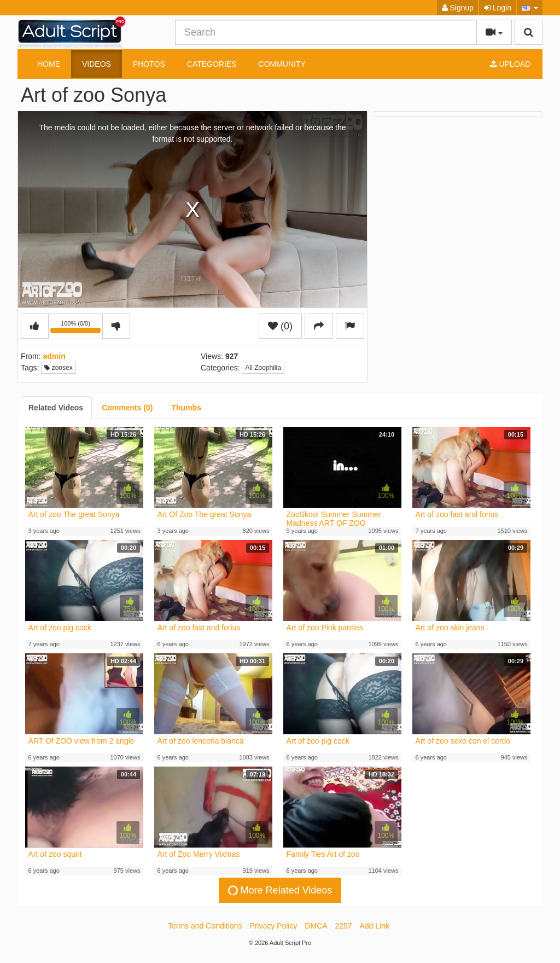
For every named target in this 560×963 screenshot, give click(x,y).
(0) (280, 326)
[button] (530, 8)
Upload (510, 64)
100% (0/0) (77, 328)
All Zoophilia (263, 368)
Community (282, 64)
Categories (212, 64)
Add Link (375, 926)
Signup (458, 8)
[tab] (56, 408)
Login (498, 8)
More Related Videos (279, 891)
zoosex (58, 368)
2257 (343, 926)
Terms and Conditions (205, 926)
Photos (149, 64)
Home (49, 64)
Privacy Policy (273, 926)
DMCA (316, 926)
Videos (97, 64)
